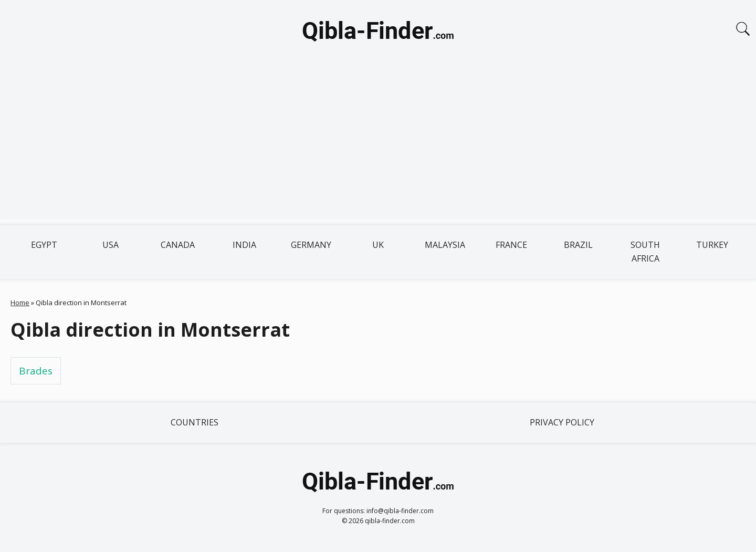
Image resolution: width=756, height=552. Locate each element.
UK (378, 245)
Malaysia (445, 245)
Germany (311, 245)
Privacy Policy (562, 422)
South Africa (645, 252)
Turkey (712, 245)
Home (20, 303)
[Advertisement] (378, 146)
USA (111, 245)
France (511, 245)
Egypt (44, 245)
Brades (36, 371)
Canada (178, 245)
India (244, 245)
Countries (195, 422)
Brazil (578, 245)
